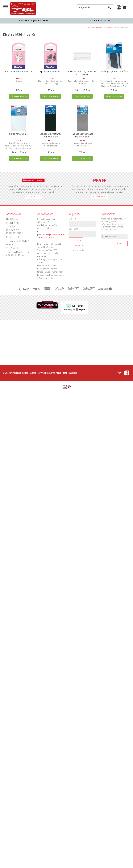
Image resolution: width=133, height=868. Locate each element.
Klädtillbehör (107, 27)
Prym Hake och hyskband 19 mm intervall (82, 73)
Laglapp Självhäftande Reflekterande (51, 135)
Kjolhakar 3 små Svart (51, 72)
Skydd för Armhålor (19, 134)
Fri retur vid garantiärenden (35, 20)
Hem (90, 27)
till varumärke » (33, 197)
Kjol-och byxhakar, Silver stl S (19, 73)
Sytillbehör (97, 27)
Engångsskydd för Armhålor (114, 72)
